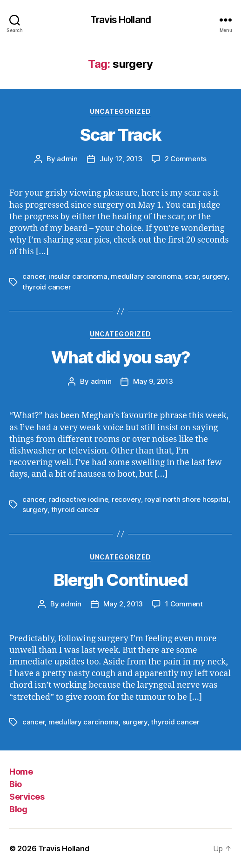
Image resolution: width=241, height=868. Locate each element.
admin (67, 159)
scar (192, 276)
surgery (214, 276)
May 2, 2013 (123, 604)
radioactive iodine (78, 499)
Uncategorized (120, 111)
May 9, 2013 (153, 381)
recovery (126, 499)
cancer (33, 276)
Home (21, 772)
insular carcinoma (78, 276)
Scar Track (120, 135)
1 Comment (184, 604)
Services (27, 797)
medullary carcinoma (146, 276)
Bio (16, 784)
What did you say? (121, 357)
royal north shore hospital (186, 499)
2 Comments (186, 159)
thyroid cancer (47, 287)
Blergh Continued (120, 580)
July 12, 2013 (121, 159)
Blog (18, 809)
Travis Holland (120, 20)
